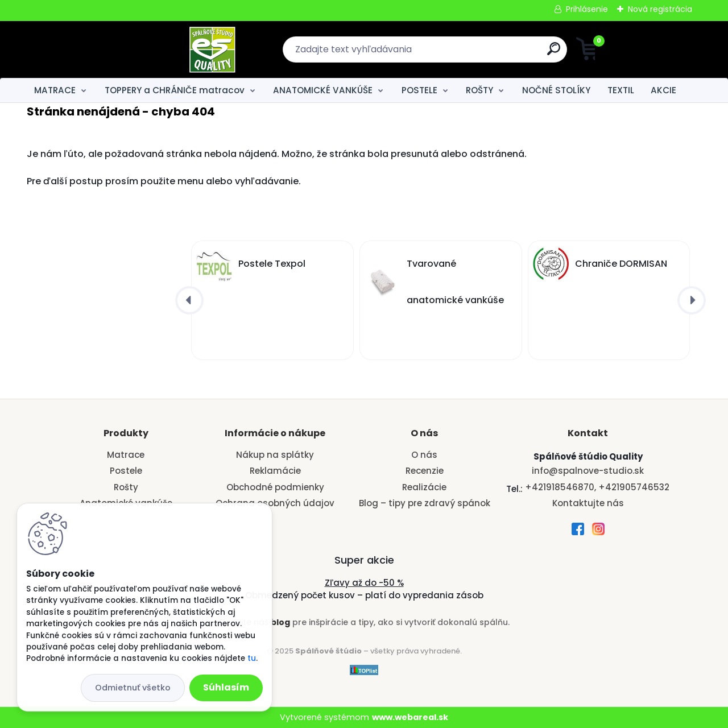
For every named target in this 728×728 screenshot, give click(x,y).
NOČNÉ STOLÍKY (556, 90)
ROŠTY (479, 90)
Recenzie (425, 471)
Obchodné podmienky (275, 487)
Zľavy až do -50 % (364, 583)
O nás (424, 455)
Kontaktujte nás (588, 503)
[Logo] (96, 49)
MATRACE (55, 90)
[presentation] (189, 300)
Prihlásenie (587, 9)
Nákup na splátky (275, 455)
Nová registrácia (660, 9)
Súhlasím (226, 687)
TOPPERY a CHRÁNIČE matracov (175, 90)
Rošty (126, 487)
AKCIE (663, 90)
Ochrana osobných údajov (275, 503)
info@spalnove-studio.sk (588, 471)
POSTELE (419, 90)
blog (280, 622)
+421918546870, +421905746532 (597, 487)
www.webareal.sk (410, 717)
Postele (126, 471)
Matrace (126, 455)
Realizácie (424, 487)
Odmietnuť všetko (133, 688)
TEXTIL (621, 90)
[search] (475, 53)
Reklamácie (275, 471)
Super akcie (364, 560)
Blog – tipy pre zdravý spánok (425, 503)
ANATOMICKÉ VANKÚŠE (323, 90)
